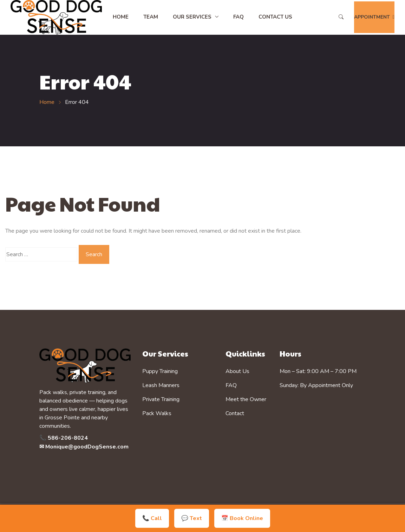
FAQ (239, 17)
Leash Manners (161, 385)
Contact (235, 413)
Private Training (161, 399)
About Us (237, 371)
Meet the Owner (246, 399)
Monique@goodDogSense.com (87, 447)
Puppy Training (160, 371)
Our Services (192, 17)
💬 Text (192, 518)
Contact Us (275, 17)
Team (151, 17)
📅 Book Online (242, 518)
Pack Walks (157, 413)
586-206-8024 (68, 438)
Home (121, 17)
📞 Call (152, 518)
